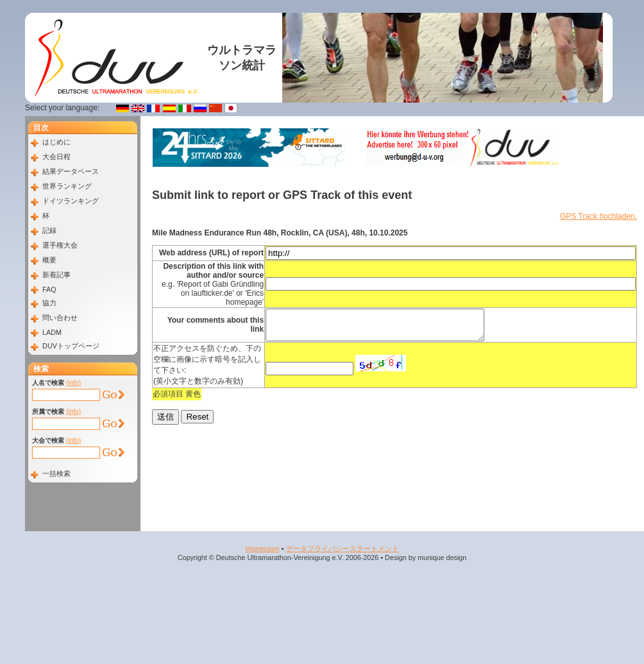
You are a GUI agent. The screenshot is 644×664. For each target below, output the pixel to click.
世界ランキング (67, 186)
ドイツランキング (71, 201)
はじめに (56, 142)
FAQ (49, 289)
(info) (73, 383)
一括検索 (56, 473)
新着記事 (56, 275)
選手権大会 (60, 245)
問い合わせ (60, 318)
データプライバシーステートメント (343, 549)
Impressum (262, 549)
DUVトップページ (71, 346)
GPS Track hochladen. (598, 216)
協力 (49, 303)
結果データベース (71, 171)
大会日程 (56, 157)
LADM (52, 332)
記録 (49, 230)
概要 (49, 260)
